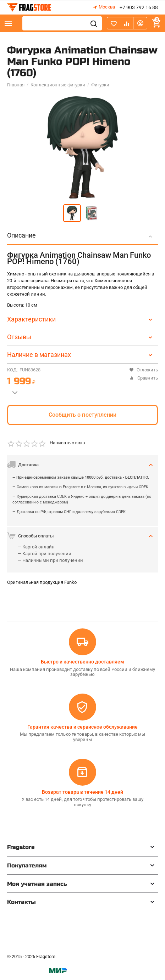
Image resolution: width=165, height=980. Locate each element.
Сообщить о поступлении (82, 415)
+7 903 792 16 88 (139, 7)
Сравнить (144, 378)
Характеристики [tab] (81, 319)
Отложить (144, 370)
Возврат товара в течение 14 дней (82, 792)
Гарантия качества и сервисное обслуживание (82, 727)
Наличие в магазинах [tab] (81, 355)
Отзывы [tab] (81, 337)
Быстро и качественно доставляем (82, 662)
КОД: (12, 370)
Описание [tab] (81, 235)
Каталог (9, 23)
